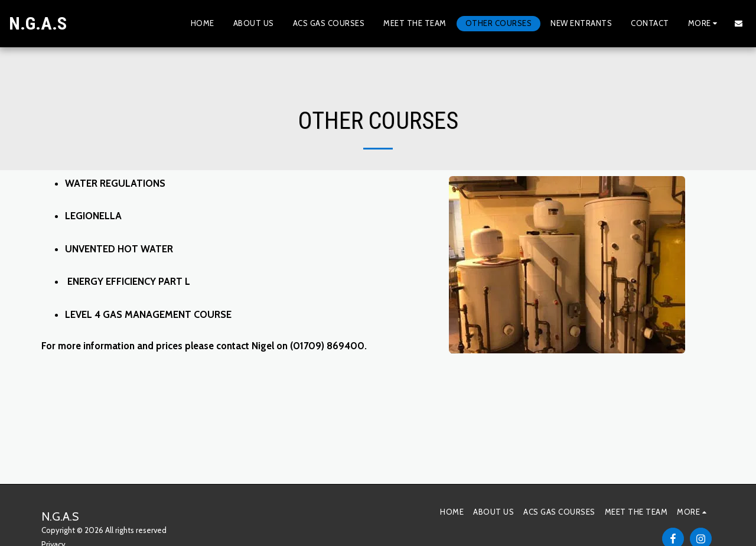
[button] (739, 23)
